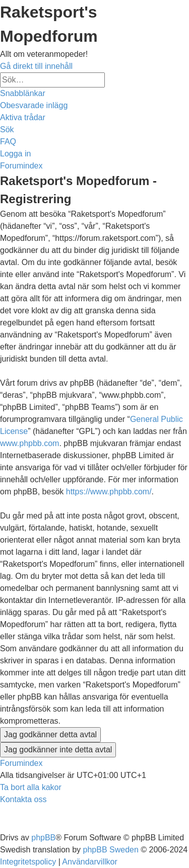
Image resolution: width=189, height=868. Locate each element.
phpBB (43, 838)
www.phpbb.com (29, 443)
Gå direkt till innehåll (36, 66)
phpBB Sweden (111, 850)
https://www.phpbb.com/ (109, 492)
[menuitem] (34, 105)
